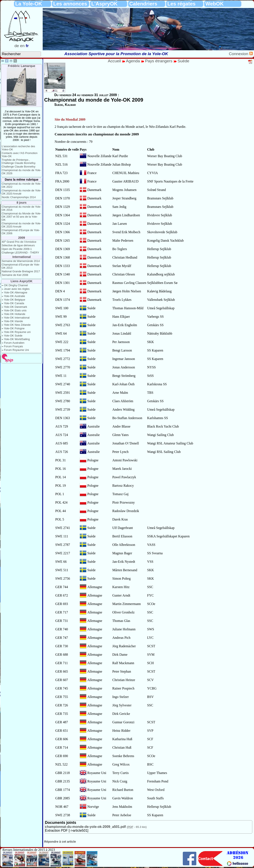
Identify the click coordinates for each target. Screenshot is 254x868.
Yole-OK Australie (14, 296)
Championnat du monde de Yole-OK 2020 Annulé (21, 192)
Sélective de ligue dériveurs (18, 245)
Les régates (181, 4)
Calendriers (143, 4)
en (22, 46)
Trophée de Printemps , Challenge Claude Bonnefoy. (19, 161)
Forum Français (14, 346)
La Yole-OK (29, 4)
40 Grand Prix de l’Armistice (19, 242)
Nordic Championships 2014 (19, 197)
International (22, 257)
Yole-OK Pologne (14, 328)
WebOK (214, 4)
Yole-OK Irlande (13, 321)
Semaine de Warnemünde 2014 (21, 261)
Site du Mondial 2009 (70, 119)
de (17, 46)
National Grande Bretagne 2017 (21, 271)
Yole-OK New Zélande (17, 325)
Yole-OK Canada (14, 303)
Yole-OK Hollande (14, 314)
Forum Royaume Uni (16, 350)
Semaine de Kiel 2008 (15, 275)
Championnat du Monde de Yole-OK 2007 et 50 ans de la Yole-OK (21, 217)
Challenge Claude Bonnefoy (18, 167)
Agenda (134, 61)
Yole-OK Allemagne (16, 292)
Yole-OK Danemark (15, 307)
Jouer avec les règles (17, 289)
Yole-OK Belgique (14, 300)
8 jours (21, 203)
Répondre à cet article (60, 842)
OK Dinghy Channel (16, 285)
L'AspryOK (104, 4)
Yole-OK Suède (13, 336)
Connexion (239, 54)
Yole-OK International (17, 318)
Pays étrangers (159, 61)
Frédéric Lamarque (22, 66)
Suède (183, 61)
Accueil (114, 61)
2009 (22, 238)
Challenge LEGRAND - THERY (20, 253)
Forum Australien (14, 343)
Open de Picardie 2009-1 (17, 249)
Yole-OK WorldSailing (17, 339)
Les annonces (70, 4)
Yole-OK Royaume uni (17, 332)
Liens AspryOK (21, 281)
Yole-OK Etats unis (15, 310)
